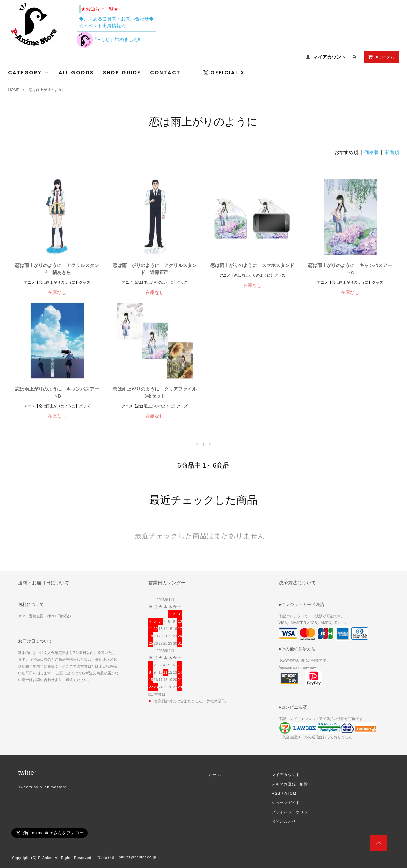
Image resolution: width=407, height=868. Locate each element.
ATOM (290, 793)
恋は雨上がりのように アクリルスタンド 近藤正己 (155, 269)
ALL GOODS (76, 73)
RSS (276, 793)
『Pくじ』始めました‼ (108, 39)
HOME (14, 90)
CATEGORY (28, 73)
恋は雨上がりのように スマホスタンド (252, 265)
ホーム (215, 775)
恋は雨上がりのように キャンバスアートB (57, 393)
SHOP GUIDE (122, 73)
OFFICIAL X (224, 73)
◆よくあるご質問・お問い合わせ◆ (116, 19)
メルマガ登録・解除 (290, 784)
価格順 (371, 152)
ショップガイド (286, 803)
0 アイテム (381, 57)
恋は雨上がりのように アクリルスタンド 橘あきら (57, 269)
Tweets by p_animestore (42, 787)
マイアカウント (329, 57)
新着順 (392, 152)
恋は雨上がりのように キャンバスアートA (350, 269)
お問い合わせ (284, 821)
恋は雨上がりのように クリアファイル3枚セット (155, 393)
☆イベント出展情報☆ (102, 26)
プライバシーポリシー (292, 812)
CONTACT (165, 73)
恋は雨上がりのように (47, 90)
